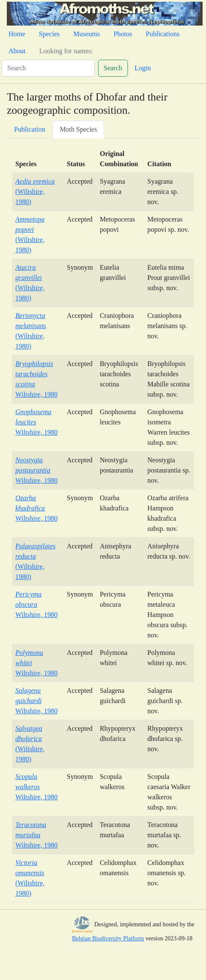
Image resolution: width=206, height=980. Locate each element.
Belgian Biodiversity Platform (108, 938)
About (17, 51)
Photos (123, 34)
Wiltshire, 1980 (36, 470)
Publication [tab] (30, 129)
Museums (87, 34)
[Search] (48, 68)
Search (113, 68)
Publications (163, 34)
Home (17, 34)
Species (49, 34)
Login (143, 68)
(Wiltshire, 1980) (35, 192)
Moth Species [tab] (78, 129)
